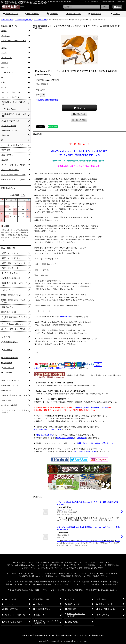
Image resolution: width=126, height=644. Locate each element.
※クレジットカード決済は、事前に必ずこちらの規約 (55, 368)
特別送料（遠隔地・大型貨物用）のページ (92, 407)
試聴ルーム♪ (65, 317)
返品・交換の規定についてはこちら (48, 429)
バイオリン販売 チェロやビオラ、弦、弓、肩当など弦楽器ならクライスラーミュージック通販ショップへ (63, 635)
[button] (79, 120)
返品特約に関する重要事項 (47, 100)
